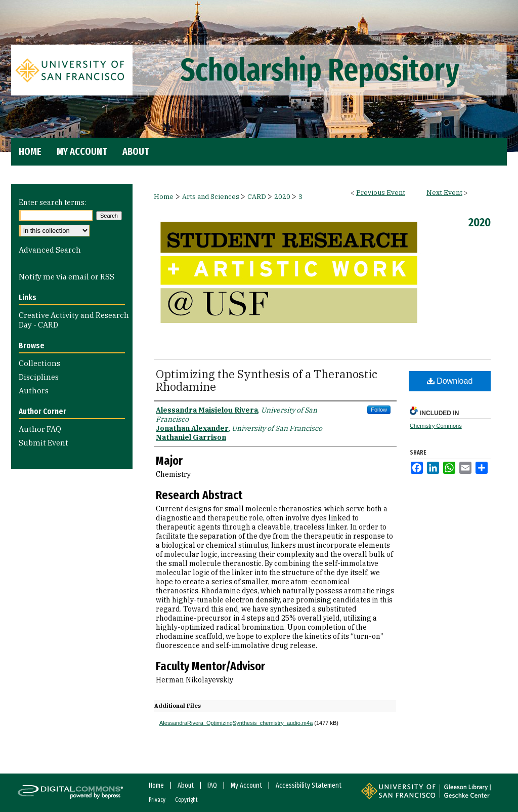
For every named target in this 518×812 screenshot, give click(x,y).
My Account (246, 785)
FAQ (212, 785)
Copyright (186, 800)
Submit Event (44, 443)
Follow (379, 410)
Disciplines (39, 377)
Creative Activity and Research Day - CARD (74, 320)
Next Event (444, 193)
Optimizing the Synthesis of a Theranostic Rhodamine (267, 380)
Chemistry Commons (436, 426)
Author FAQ (40, 429)
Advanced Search (50, 250)
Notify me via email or (67, 277)
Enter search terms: (52, 202)
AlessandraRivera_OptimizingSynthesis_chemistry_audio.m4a (236, 723)
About (186, 785)
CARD (257, 197)
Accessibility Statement (309, 785)
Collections (39, 363)
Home (164, 197)
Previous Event (381, 193)
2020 (283, 197)
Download (450, 381)
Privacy (157, 800)
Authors (34, 391)
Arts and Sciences (211, 197)
